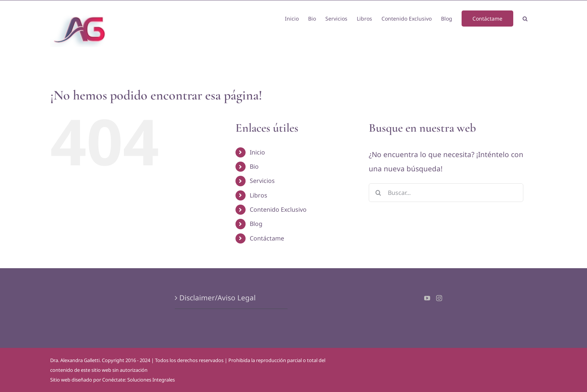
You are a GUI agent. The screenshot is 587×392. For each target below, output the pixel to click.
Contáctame (267, 238)
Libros (258, 195)
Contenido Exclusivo (278, 209)
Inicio (257, 152)
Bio (254, 166)
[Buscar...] (446, 193)
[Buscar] (378, 193)
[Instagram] (439, 298)
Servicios (262, 181)
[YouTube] (427, 298)
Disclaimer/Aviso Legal (218, 298)
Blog (256, 224)
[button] (525, 18)
